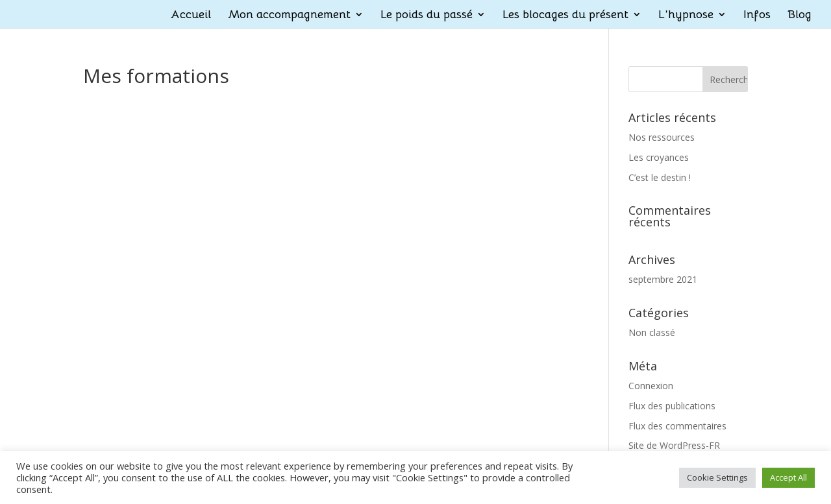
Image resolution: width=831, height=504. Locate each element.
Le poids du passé (427, 16)
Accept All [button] (788, 477)
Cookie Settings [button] (717, 477)
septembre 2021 (663, 279)
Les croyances (659, 157)
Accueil (191, 16)
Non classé (652, 332)
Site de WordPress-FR (674, 445)
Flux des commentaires (677, 426)
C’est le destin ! (660, 177)
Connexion (651, 386)
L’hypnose (686, 16)
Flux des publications (672, 406)
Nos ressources (662, 137)
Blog (800, 16)
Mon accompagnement (289, 16)
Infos (757, 16)
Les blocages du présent (565, 16)
